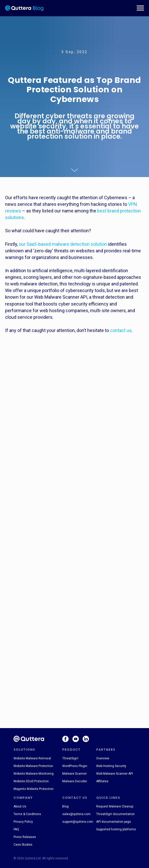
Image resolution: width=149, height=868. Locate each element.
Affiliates (102, 781)
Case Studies (23, 845)
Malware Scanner (74, 774)
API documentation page (114, 822)
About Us (20, 806)
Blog (65, 806)
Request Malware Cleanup (115, 806)
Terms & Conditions (27, 814)
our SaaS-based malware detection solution (63, 244)
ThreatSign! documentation (115, 814)
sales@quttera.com (76, 814)
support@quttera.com (78, 822)
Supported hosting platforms (116, 829)
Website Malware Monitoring (34, 774)
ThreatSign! (70, 758)
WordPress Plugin (75, 766)
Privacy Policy (23, 822)
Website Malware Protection (33, 766)
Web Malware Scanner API (115, 774)
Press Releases (25, 837)
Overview (103, 758)
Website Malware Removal (32, 758)
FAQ (16, 829)
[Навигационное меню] (140, 8)
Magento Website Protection (34, 789)
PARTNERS (106, 750)
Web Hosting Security (111, 766)
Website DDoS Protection (31, 781)
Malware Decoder (75, 781)
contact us (121, 330)
